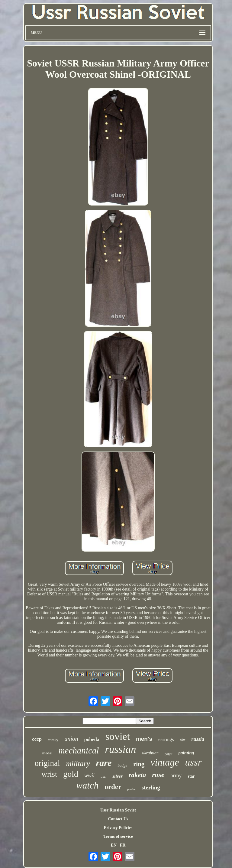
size (183, 740)
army (176, 776)
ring (139, 764)
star (191, 776)
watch (87, 785)
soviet (118, 736)
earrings (166, 739)
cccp (37, 739)
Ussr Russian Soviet (118, 810)
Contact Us (118, 819)
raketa (137, 775)
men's (144, 739)
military (78, 764)
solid (103, 777)
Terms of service (118, 836)
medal (47, 753)
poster (131, 789)
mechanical (79, 750)
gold (71, 774)
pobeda (92, 739)
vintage (165, 762)
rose (158, 775)
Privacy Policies (118, 828)
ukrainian (150, 753)
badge (122, 765)
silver (117, 776)
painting (186, 753)
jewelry (53, 740)
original (47, 763)
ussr (193, 762)
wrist (49, 774)
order (113, 787)
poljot (169, 754)
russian (120, 749)
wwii (89, 776)
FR (123, 845)
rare (104, 763)
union (71, 739)
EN (114, 845)
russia (198, 739)
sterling (151, 787)
